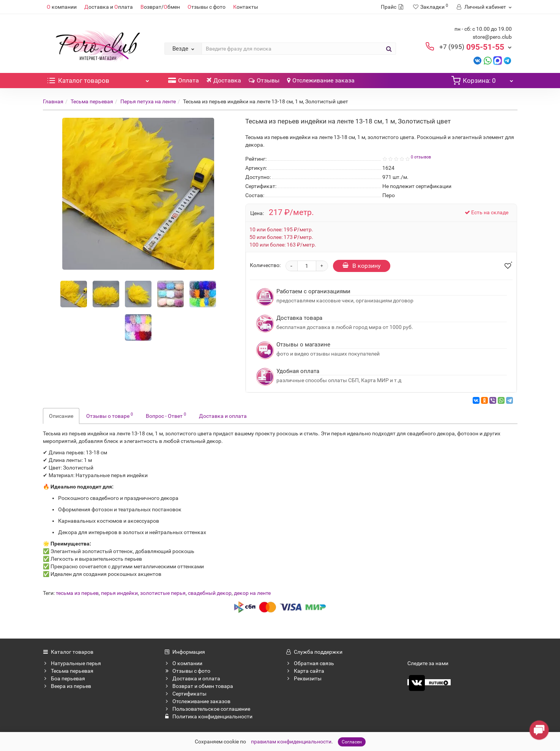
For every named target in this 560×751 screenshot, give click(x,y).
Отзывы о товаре (110, 415)
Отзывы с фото (187, 671)
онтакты (246, 7)
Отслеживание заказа (321, 80)
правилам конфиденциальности (291, 742)
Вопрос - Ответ (166, 415)
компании (62, 7)
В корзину (362, 266)
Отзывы (264, 80)
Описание (61, 416)
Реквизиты (304, 678)
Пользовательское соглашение (207, 709)
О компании (183, 663)
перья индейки (119, 593)
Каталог (98, 79)
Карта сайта (305, 671)
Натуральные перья (72, 663)
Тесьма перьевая (92, 101)
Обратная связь (310, 663)
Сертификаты (185, 694)
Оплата (184, 80)
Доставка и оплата (223, 416)
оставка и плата (109, 7)
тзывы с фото (207, 7)
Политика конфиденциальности (208, 716)
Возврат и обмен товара (199, 686)
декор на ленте (252, 593)
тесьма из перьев (77, 593)
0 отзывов (421, 157)
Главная (53, 101)
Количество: (265, 265)
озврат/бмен (160, 7)
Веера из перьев (67, 686)
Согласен (352, 742)
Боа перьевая (64, 678)
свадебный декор (210, 593)
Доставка (224, 80)
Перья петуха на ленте (148, 101)
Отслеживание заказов (197, 701)
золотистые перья (163, 593)
